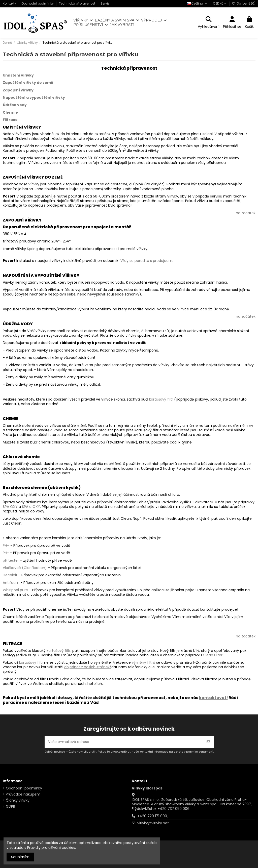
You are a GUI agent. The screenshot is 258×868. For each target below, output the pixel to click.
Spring (32, 249)
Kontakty (10, 3)
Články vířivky (18, 800)
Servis (105, 3)
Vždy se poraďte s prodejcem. (147, 261)
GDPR (10, 806)
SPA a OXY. (31, 507)
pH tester (11, 560)
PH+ (6, 545)
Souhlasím (20, 857)
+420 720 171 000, (153, 816)
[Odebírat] (208, 742)
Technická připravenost (77, 3)
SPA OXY (10, 507)
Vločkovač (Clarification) (25, 568)
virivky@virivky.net (153, 823)
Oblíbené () (244, 3)
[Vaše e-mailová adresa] (124, 742)
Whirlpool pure (16, 590)
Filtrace (10, 120)
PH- (6, 553)
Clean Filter (213, 655)
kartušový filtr (161, 399)
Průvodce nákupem (23, 794)
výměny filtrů (143, 662)
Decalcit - (12, 575)
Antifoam (11, 583)
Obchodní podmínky (38, 3)
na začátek (246, 213)
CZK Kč (220, 3)
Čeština (197, 3)
